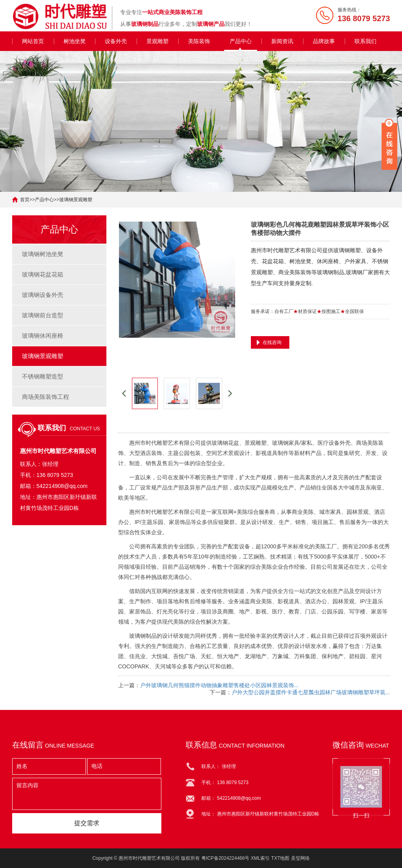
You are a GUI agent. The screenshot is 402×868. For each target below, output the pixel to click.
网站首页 (33, 41)
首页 (25, 200)
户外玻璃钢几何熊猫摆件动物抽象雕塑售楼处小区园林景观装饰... (219, 685)
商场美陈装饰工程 (46, 397)
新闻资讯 (282, 41)
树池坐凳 (75, 41)
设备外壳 (116, 41)
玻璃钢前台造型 (43, 315)
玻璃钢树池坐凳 (43, 254)
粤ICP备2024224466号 (226, 858)
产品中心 (241, 41)
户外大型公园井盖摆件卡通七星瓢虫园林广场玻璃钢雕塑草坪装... (311, 692)
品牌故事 (324, 41)
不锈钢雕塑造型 (43, 376)
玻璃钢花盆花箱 (43, 274)
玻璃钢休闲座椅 (43, 336)
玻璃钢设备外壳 (43, 295)
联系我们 (365, 41)
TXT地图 (280, 858)
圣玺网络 (300, 858)
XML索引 (260, 858)
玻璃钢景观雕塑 (76, 200)
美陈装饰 (199, 41)
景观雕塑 (157, 41)
